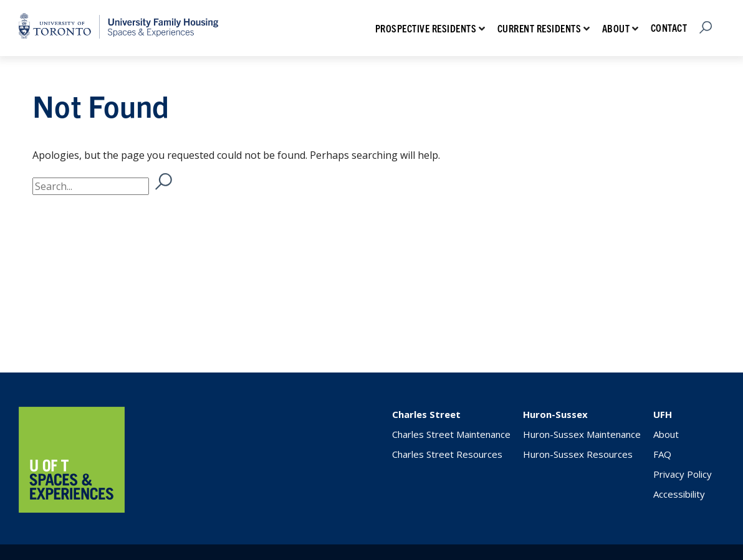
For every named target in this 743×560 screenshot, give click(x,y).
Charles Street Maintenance (451, 434)
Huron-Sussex (555, 414)
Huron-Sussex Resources (578, 454)
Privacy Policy (683, 474)
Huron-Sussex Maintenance (582, 434)
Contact (669, 27)
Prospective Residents (426, 28)
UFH (663, 414)
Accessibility (679, 494)
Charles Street (426, 414)
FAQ (662, 454)
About (616, 28)
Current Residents (539, 28)
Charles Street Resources (447, 454)
